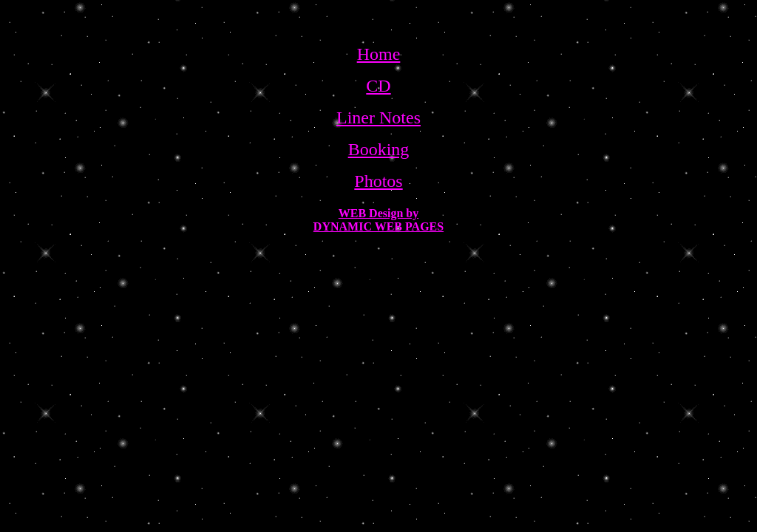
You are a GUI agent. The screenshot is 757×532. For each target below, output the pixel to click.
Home (379, 54)
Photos (378, 181)
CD (378, 86)
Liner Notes (378, 117)
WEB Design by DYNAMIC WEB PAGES (378, 220)
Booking (379, 149)
